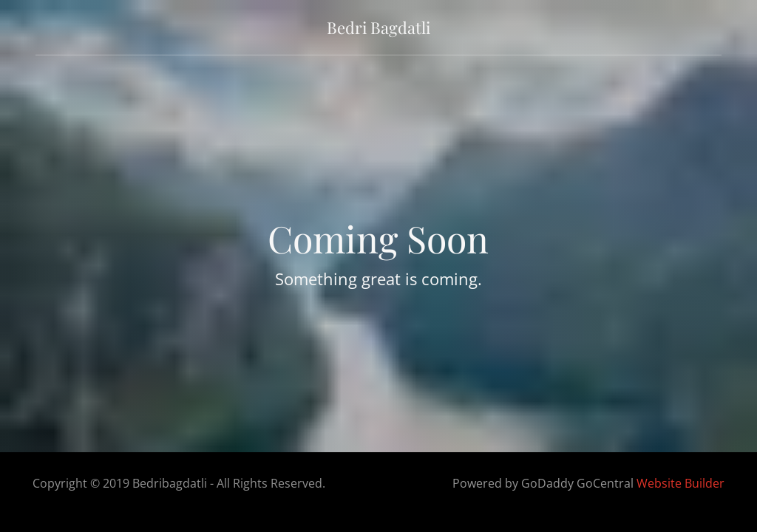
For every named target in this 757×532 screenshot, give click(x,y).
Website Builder (680, 483)
